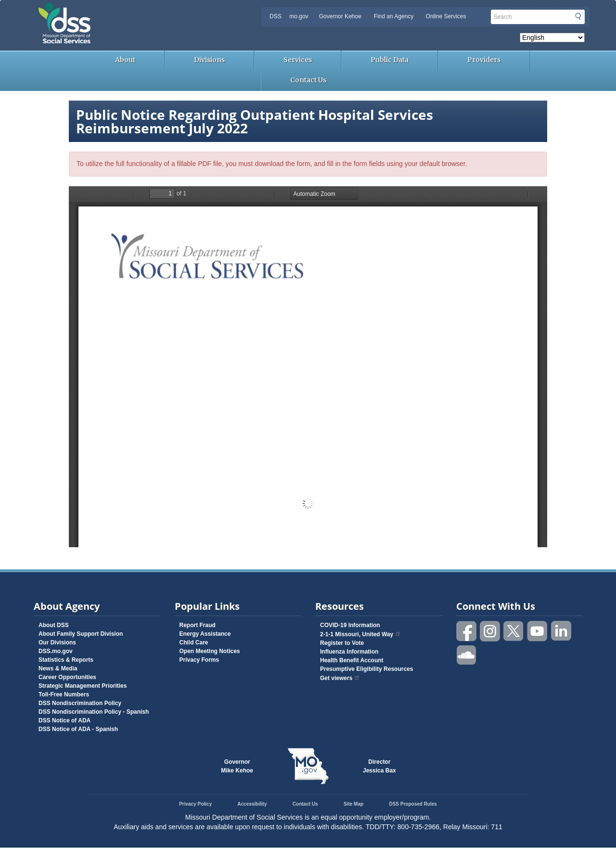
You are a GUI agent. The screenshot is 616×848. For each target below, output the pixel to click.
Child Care (194, 642)
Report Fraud (198, 625)
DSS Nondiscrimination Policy (80, 703)
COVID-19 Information (350, 625)
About (125, 60)
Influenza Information (349, 652)
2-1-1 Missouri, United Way (361, 634)
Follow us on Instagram (490, 631)
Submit (578, 16)
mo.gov (299, 16)
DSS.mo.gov (56, 651)
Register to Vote (342, 643)
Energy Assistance (205, 634)
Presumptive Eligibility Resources (366, 669)
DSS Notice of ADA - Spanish (78, 729)
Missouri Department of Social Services (132, 11)
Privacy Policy (195, 804)
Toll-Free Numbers (64, 694)
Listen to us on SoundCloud (467, 654)
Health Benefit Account (352, 660)
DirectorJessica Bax (379, 766)
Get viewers (340, 678)
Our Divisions (57, 642)
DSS (276, 16)
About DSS (54, 625)
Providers (484, 60)
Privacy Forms (199, 660)
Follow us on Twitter (514, 631)
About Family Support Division (81, 634)
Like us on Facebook (467, 631)
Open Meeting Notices (210, 651)
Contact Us (308, 80)
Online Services (446, 16)
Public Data (390, 60)
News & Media (58, 668)
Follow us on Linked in (561, 631)
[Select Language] (552, 38)
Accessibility (252, 804)
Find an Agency (394, 16)
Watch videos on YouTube (538, 631)
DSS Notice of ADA (64, 720)
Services (298, 60)
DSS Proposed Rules (413, 804)
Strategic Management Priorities (83, 686)
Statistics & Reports (66, 660)
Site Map (353, 804)
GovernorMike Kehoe (237, 766)
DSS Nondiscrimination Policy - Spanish (94, 712)
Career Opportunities (67, 677)
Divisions (209, 60)
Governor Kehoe (340, 16)
